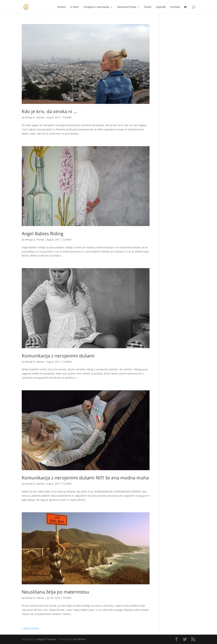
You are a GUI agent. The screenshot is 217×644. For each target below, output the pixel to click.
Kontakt (175, 7)
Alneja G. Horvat (35, 117)
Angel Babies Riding (43, 234)
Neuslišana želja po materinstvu (55, 592)
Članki (148, 7)
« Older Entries (30, 628)
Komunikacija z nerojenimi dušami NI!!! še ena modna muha (85, 478)
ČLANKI (67, 117)
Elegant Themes (46, 639)
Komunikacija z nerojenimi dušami (58, 356)
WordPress (79, 639)
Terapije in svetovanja (96, 7)
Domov (62, 7)
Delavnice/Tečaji (127, 7)
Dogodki (161, 7)
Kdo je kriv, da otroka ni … (49, 111)
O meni (75, 7)
